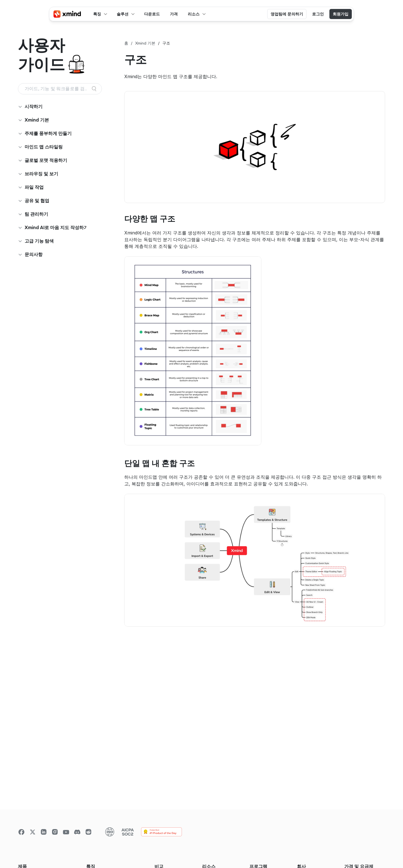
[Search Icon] (60, 89)
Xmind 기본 (145, 43)
